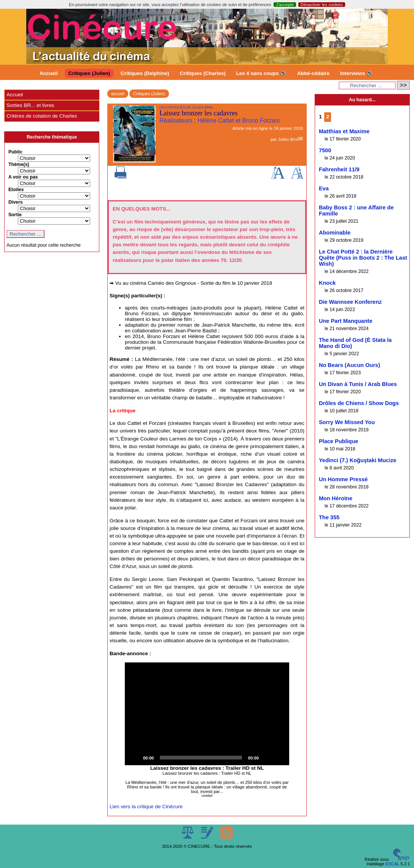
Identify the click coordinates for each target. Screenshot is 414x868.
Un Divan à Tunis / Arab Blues (358, 384)
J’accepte (285, 5)
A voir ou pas (23, 177)
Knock (327, 283)
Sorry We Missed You (347, 422)
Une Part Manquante (346, 321)
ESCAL (392, 864)
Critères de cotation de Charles (42, 116)
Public (15, 152)
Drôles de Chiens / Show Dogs (359, 403)
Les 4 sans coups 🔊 (261, 73)
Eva (324, 188)
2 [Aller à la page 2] (328, 117)
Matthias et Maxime (344, 131)
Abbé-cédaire (313, 73)
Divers (16, 202)
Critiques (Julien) (89, 73)
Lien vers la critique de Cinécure (146, 807)
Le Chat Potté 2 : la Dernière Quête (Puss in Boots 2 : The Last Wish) (363, 258)
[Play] (135, 758)
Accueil (49, 73)
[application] (207, 714)
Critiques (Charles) (202, 73)
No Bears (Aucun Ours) (350, 365)
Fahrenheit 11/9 (339, 169)
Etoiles (16, 190)
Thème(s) (19, 164)
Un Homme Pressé (343, 479)
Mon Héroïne (336, 498)
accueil (118, 94)
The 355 (329, 517)
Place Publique (338, 441)
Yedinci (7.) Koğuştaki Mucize (358, 460)
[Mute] (267, 758)
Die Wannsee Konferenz (350, 302)
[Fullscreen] (279, 758)
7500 (325, 150)
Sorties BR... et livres (30, 105)
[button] (207, 714)
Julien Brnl (288, 139)
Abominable (335, 233)
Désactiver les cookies (322, 5)
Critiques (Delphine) (145, 73)
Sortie (15, 215)
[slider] (201, 758)
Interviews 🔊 (357, 73)
